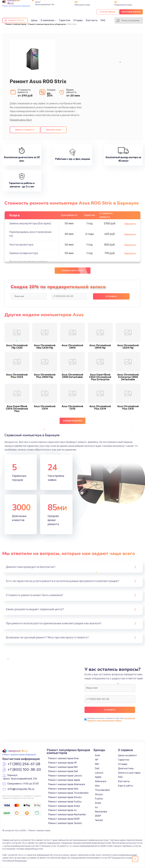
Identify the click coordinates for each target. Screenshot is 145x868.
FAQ (103, 20)
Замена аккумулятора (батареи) (30, 223)
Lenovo (99, 773)
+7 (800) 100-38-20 (24, 770)
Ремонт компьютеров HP (63, 763)
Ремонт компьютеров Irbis (63, 789)
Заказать (130, 224)
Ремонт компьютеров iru (62, 810)
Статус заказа (108, 12)
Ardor (98, 803)
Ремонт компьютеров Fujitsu (65, 802)
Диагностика (126, 768)
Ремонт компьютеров (16, 24)
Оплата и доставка (129, 773)
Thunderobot (102, 790)
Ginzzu (99, 794)
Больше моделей (73, 421)
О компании (47, 20)
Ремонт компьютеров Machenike (67, 815)
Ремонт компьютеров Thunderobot (68, 793)
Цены (34, 20)
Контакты (92, 20)
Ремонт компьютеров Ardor (64, 806)
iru (96, 807)
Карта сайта (125, 786)
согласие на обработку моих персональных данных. (111, 719)
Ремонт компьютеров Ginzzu (65, 797)
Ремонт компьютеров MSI (63, 767)
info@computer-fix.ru (21, 789)
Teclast (99, 820)
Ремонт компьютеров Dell (63, 771)
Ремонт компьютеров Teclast (65, 823)
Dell (97, 768)
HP (97, 760)
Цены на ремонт (128, 755)
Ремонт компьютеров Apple (64, 780)
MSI (97, 764)
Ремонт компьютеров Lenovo (65, 776)
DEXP (98, 816)
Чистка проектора (21, 245)
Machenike (101, 812)
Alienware (101, 781)
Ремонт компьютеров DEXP (64, 819)
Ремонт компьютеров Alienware (67, 784)
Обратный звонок (131, 12)
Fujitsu (99, 799)
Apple (98, 777)
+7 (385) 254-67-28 (24, 764)
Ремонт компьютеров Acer (64, 758)
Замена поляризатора (24, 253)
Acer (98, 755)
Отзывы (78, 20)
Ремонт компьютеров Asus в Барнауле (47, 24)
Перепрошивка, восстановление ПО (30, 234)
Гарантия (65, 20)
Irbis (97, 786)
